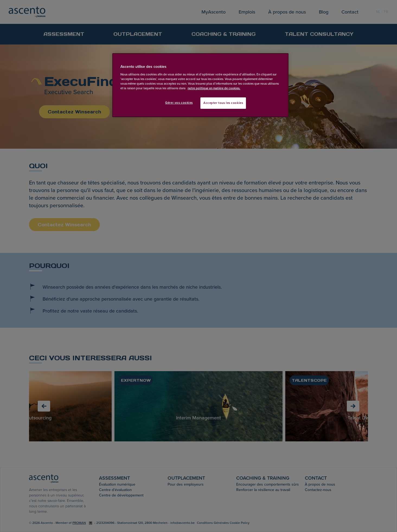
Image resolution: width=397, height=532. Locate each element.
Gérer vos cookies (179, 103)
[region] (200, 85)
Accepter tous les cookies (223, 103)
